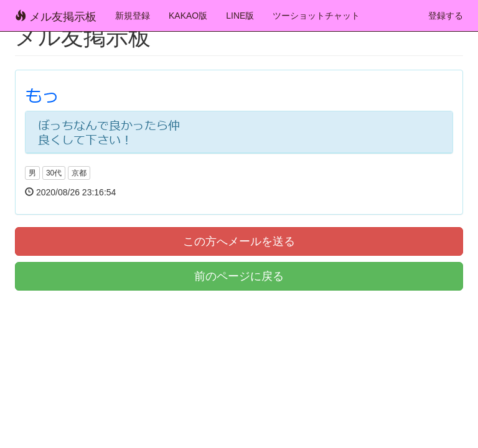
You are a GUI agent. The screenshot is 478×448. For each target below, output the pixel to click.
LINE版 (240, 16)
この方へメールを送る (239, 241)
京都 (79, 173)
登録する (446, 16)
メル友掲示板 (56, 16)
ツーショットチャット (316, 16)
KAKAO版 (188, 16)
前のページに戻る (239, 276)
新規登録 (133, 16)
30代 (54, 173)
